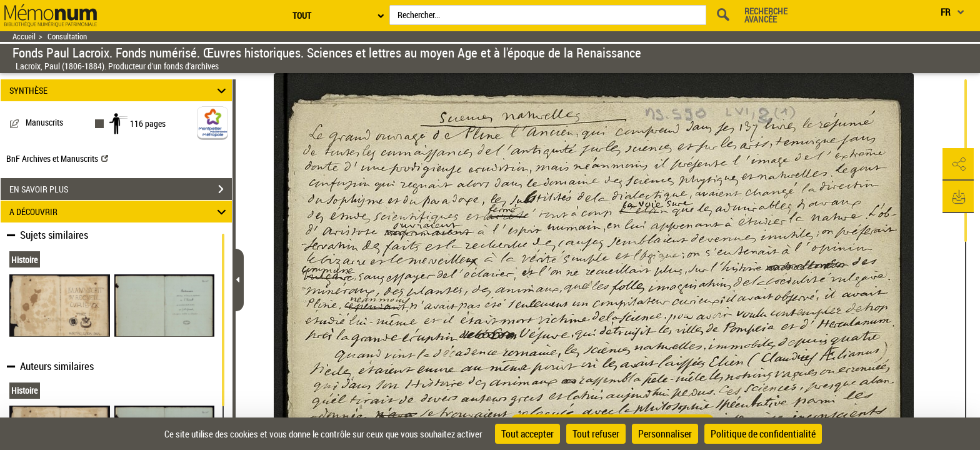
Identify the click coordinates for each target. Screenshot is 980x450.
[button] (958, 164)
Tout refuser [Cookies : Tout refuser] (596, 434)
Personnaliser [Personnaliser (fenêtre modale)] (665, 434)
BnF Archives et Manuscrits (57, 158)
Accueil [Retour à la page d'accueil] (24, 37)
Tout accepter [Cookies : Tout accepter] (527, 434)
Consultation (67, 37)
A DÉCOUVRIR (120, 212)
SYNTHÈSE (120, 90)
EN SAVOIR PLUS (121, 189)
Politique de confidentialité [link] (763, 434)
